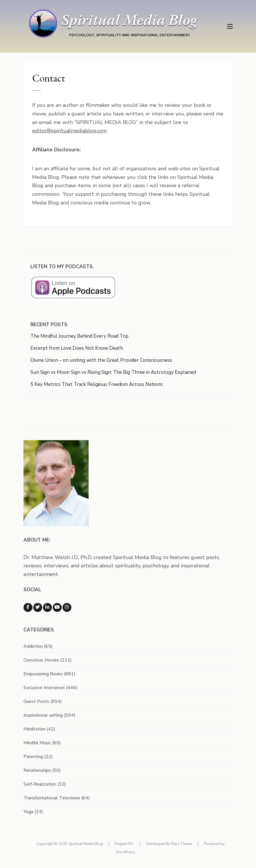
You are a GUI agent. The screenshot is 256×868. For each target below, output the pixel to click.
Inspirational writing (43, 715)
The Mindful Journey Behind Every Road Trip (79, 336)
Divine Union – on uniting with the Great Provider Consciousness (101, 360)
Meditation (35, 729)
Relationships (37, 770)
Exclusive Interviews (44, 688)
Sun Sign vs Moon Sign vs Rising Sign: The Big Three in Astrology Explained (113, 372)
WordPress (125, 852)
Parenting (33, 757)
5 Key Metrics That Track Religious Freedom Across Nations (96, 384)
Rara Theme (182, 844)
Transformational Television (52, 798)
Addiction (33, 646)
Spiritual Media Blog (86, 844)
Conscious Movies (41, 660)
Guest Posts (36, 701)
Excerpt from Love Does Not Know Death (77, 348)
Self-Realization (40, 784)
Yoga (28, 812)
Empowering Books (43, 674)
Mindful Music (37, 743)
